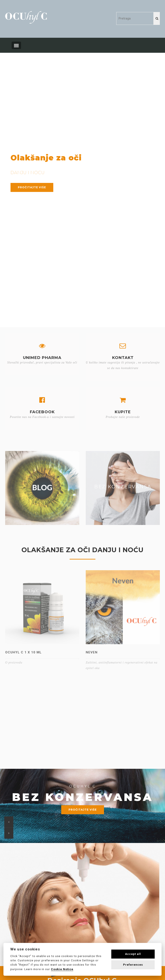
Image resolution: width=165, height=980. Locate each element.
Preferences (133, 965)
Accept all (133, 954)
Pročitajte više (32, 187)
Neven (92, 652)
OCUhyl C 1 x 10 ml (23, 652)
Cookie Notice (62, 969)
